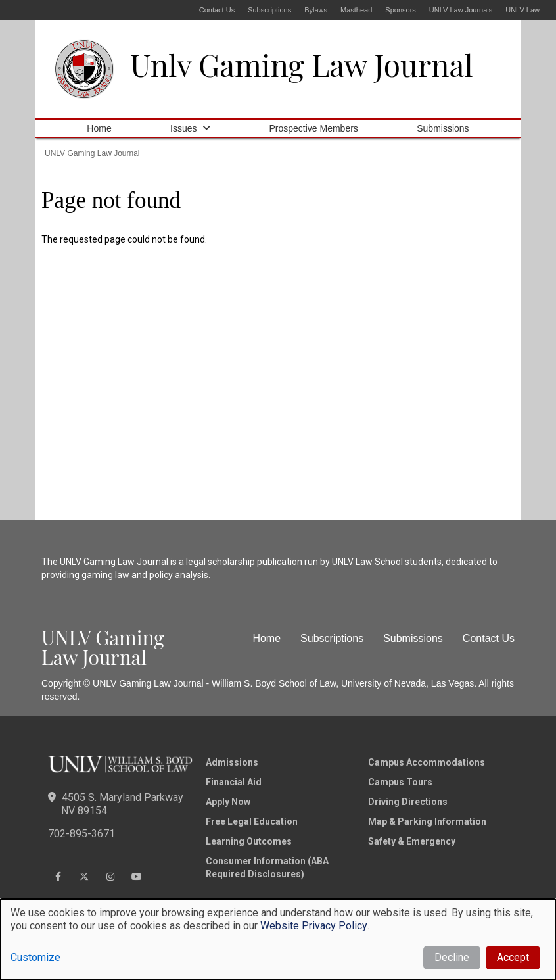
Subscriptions (269, 10)
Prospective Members (313, 128)
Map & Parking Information (427, 821)
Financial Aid (234, 782)
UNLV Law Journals (461, 10)
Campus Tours (400, 782)
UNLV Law (522, 10)
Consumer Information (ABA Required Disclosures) (267, 868)
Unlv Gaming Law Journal (302, 64)
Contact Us (217, 10)
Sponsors (400, 10)
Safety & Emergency (412, 841)
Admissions (232, 762)
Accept (513, 957)
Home (99, 128)
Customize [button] (35, 957)
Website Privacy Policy (314, 926)
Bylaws (316, 10)
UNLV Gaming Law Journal (92, 153)
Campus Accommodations (427, 762)
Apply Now (228, 802)
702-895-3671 (81, 834)
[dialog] (278, 940)
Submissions (443, 128)
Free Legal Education (252, 821)
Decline (452, 957)
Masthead (356, 10)
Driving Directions (408, 802)
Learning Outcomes (249, 841)
